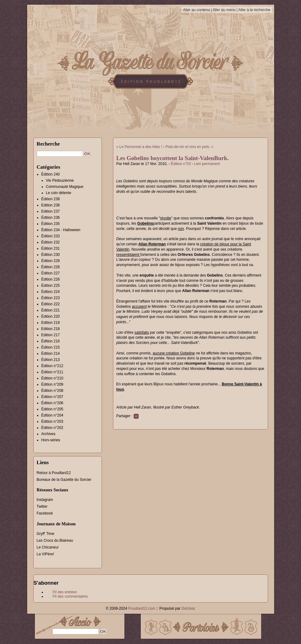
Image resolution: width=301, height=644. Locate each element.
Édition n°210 (52, 378)
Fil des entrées (65, 592)
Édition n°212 (52, 366)
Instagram (45, 500)
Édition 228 (51, 267)
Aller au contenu (196, 10)
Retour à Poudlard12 (54, 473)
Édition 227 (51, 273)
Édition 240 (51, 174)
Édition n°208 (52, 391)
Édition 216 (51, 341)
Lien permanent (207, 164)
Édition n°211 (52, 372)
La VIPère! (46, 554)
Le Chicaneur (48, 547)
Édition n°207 (52, 397)
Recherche (48, 144)
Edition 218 (51, 329)
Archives (48, 434)
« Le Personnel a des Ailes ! (139, 147)
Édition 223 (51, 298)
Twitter (42, 506)
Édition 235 (51, 224)
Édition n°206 (52, 403)
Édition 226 (51, 279)
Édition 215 (51, 347)
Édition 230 (51, 255)
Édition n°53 (181, 164)
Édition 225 (51, 286)
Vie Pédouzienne (60, 180)
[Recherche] (60, 154)
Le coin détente (59, 193)
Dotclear (188, 608)
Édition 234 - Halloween (61, 230)
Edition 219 (51, 323)
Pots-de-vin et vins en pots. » (189, 147)
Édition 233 (51, 236)
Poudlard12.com (142, 608)
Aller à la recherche (254, 10)
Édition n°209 (52, 384)
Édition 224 (51, 292)
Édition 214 (51, 354)
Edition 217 (51, 335)
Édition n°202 (52, 428)
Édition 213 (51, 360)
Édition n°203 (52, 422)
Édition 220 (51, 316)
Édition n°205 (52, 409)
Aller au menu (224, 10)
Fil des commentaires (70, 596)
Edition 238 (51, 205)
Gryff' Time (46, 534)
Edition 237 (51, 211)
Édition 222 (51, 304)
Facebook (45, 513)
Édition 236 (51, 218)
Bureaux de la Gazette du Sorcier (64, 480)
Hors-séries (51, 440)
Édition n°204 (52, 415)
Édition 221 (51, 310)
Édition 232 (51, 242)
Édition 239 (51, 199)
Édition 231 (51, 248)
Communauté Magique (65, 187)
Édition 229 (51, 261)
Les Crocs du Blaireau (55, 540)
